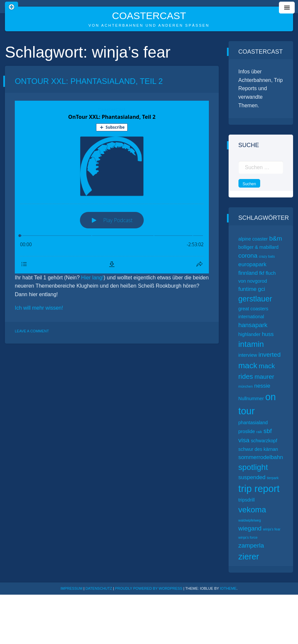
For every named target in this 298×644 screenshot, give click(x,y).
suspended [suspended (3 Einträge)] (252, 477)
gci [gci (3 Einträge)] (261, 289)
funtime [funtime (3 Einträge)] (248, 289)
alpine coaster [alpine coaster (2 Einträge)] (253, 239)
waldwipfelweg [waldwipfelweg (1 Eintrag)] (250, 520)
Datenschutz (99, 588)
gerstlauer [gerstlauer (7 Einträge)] (255, 299)
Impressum (72, 588)
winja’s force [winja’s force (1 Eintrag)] (248, 537)
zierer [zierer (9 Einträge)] (249, 556)
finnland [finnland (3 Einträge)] (248, 273)
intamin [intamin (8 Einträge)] (251, 344)
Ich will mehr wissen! (39, 308)
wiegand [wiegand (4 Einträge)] (250, 528)
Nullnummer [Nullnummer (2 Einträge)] (251, 399)
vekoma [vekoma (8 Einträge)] (252, 510)
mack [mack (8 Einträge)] (248, 365)
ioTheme (228, 588)
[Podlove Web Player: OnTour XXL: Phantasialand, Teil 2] (112, 187)
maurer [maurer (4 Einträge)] (264, 377)
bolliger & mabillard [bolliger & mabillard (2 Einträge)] (259, 247)
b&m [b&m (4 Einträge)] (276, 238)
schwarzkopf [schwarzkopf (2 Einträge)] (264, 441)
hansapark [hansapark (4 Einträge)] (253, 325)
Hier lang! (92, 278)
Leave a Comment (32, 331)
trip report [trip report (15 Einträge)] (259, 489)
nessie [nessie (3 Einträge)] (262, 386)
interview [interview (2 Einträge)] (248, 355)
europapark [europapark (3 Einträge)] (252, 264)
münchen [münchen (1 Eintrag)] (246, 386)
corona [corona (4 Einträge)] (248, 256)
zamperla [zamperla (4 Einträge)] (251, 545)
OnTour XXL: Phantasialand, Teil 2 (89, 81)
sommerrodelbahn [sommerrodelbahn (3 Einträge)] (261, 457)
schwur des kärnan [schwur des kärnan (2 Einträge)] (258, 449)
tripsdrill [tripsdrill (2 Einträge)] (247, 500)
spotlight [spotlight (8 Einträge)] (253, 467)
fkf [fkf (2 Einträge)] (262, 273)
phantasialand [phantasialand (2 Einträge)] (253, 423)
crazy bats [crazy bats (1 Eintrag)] (267, 256)
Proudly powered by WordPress (149, 588)
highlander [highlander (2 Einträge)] (249, 334)
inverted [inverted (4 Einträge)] (270, 355)
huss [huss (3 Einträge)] (268, 334)
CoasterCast (149, 16)
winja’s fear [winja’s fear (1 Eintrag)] (272, 529)
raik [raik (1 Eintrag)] (259, 432)
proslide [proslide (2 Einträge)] (247, 431)
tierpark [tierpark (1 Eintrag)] (273, 478)
